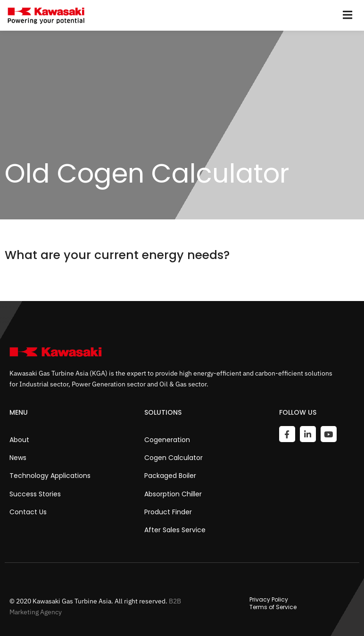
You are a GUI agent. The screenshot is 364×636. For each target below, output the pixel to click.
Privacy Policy (269, 600)
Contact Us (28, 512)
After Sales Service (175, 530)
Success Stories (35, 494)
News (18, 458)
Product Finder (168, 512)
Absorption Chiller (173, 494)
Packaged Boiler (170, 476)
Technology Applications (50, 476)
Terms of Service (273, 607)
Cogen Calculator (174, 458)
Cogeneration (167, 440)
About (19, 440)
